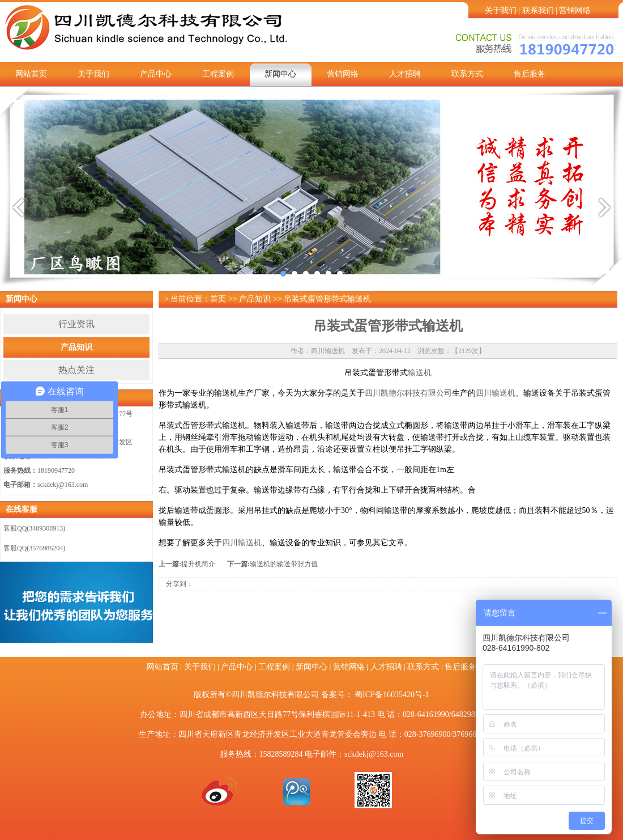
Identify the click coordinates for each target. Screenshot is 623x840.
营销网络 (575, 10)
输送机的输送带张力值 (284, 564)
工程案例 (218, 74)
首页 (218, 299)
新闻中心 (280, 74)
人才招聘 (405, 74)
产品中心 (156, 74)
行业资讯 (76, 324)
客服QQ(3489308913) (34, 528)
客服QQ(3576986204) (34, 548)
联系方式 (467, 74)
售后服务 (530, 74)
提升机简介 (198, 564)
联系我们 (538, 10)
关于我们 (501, 10)
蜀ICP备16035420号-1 (392, 695)
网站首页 (31, 74)
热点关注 (76, 370)
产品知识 (76, 347)
